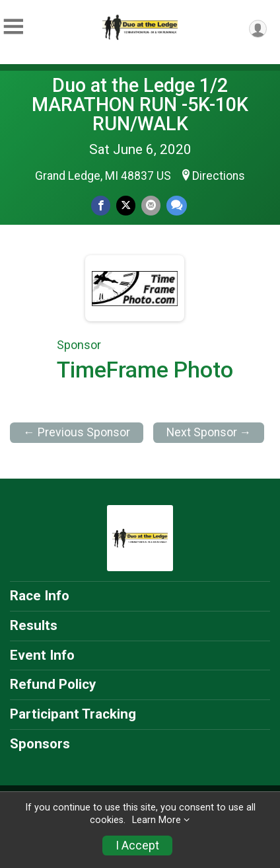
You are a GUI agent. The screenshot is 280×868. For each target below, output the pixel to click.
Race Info (40, 596)
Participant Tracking (73, 714)
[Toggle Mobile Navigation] (13, 27)
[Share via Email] (151, 205)
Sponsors (40, 744)
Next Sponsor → (209, 432)
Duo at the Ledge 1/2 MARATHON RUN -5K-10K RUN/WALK (140, 104)
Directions (219, 176)
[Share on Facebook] (101, 205)
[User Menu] (258, 29)
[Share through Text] (177, 205)
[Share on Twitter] (126, 205)
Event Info (42, 655)
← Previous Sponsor (77, 432)
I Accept (137, 846)
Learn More (157, 820)
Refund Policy (53, 684)
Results (34, 625)
